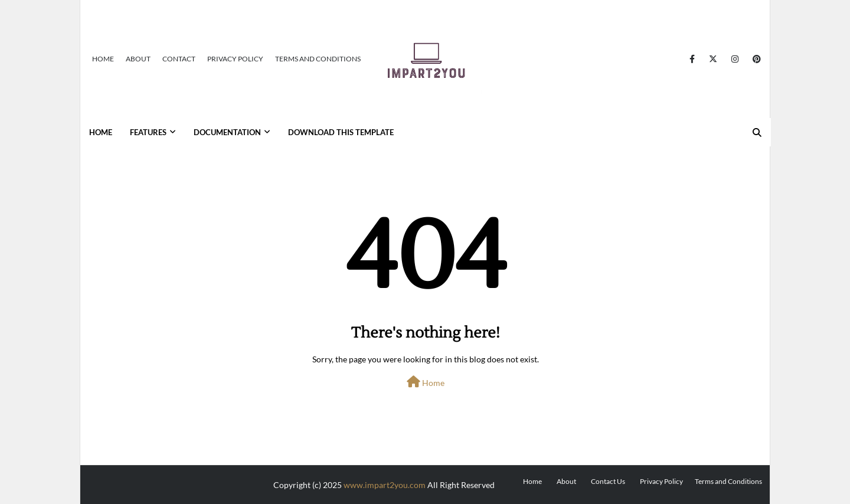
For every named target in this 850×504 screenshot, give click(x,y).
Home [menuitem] (101, 132)
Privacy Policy (235, 59)
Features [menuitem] (148, 132)
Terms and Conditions (318, 59)
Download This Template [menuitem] (341, 132)
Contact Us (608, 481)
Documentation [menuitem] (227, 132)
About (138, 59)
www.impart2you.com (385, 485)
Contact (179, 59)
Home (103, 59)
